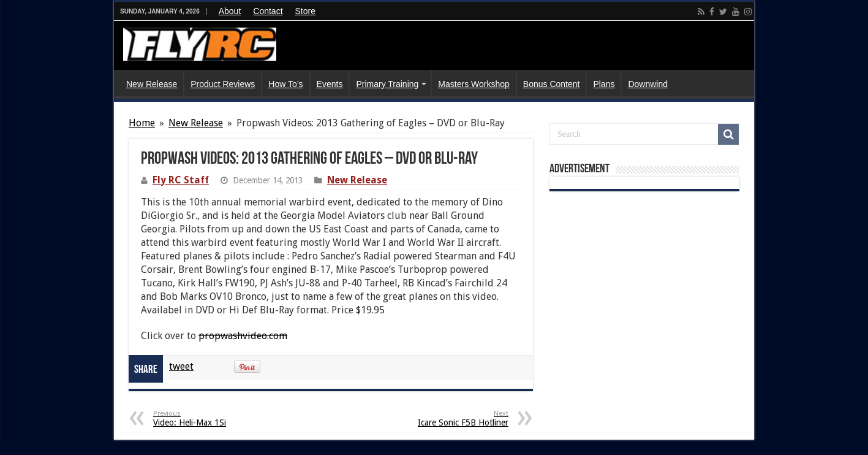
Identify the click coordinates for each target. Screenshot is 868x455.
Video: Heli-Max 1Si (216, 419)
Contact (268, 11)
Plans (604, 84)
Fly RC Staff (181, 180)
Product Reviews (223, 84)
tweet (181, 366)
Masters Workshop (474, 84)
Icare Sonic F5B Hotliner (446, 419)
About (230, 11)
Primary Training (387, 84)
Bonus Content (552, 84)
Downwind (648, 84)
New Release (152, 84)
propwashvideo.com (243, 336)
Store (305, 11)
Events (330, 84)
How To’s (285, 84)
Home (142, 123)
